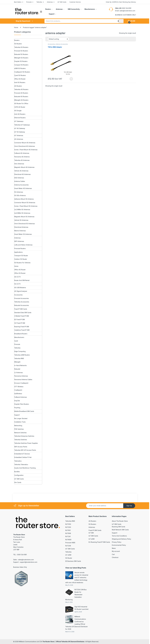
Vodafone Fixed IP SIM (22, 330)
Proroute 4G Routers (21, 93)
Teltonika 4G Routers (21, 89)
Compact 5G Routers (21, 65)
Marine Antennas (20, 231)
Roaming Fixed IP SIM (22, 327)
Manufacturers (90, 9)
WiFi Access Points (21, 447)
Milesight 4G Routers (21, 100)
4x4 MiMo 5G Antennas (22, 213)
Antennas (50, 2)
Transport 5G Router (21, 256)
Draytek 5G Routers (21, 61)
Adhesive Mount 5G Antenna (24, 199)
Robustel (17, 369)
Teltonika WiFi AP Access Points (25, 450)
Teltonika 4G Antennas (22, 160)
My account (116, 551)
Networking (18, 426)
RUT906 (68, 533)
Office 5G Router (20, 79)
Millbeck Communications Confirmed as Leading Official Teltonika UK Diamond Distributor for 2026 (77, 623)
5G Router (69, 558)
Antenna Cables (20, 181)
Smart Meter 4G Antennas (23, 188)
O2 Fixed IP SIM (20, 323)
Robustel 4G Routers (21, 97)
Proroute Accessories (22, 298)
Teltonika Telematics (21, 464)
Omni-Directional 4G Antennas (25, 146)
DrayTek (17, 401)
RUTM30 (68, 540)
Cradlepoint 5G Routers (22, 72)
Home (16, 27)
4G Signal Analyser (21, 291)
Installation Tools (20, 422)
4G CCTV (17, 277)
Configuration (19, 475)
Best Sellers (18, 2)
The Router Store (48, 642)
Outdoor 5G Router (21, 259)
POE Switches (19, 429)
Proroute (29, 2)
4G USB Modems (20, 288)
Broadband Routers (21, 334)
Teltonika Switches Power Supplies (26, 443)
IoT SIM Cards (62, 2)
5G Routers (18, 44)
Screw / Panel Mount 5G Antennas (26, 206)
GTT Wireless (19, 387)
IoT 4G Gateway (20, 128)
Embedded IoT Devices (22, 454)
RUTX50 (68, 524)
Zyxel (16, 341)
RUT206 (68, 546)
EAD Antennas (19, 178)
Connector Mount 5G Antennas (25, 203)
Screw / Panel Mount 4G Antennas (26, 150)
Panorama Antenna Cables (23, 379)
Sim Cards (18, 482)
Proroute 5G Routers (21, 51)
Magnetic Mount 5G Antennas (24, 217)
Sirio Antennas (19, 164)
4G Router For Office (21, 103)
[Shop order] (58, 39)
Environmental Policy (119, 545)
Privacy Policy (117, 542)
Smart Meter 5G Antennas (23, 234)
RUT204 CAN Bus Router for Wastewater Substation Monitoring (76, 595)
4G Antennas (19, 139)
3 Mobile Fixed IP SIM (22, 316)
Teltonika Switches (21, 440)
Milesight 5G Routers (21, 58)
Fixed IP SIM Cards (21, 309)
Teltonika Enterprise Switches (24, 436)
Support (51, 14)
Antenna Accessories (62, 44)
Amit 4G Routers (20, 114)
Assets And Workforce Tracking (25, 468)
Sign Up (129, 506)
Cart (113, 554)
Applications (18, 252)
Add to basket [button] (71, 79)
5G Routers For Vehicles (22, 263)
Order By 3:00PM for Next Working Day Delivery (121, 2)
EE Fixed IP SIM (19, 320)
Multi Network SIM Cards (120, 530)
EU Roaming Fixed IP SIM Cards (99, 542)
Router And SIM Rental (22, 280)
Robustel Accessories (22, 305)
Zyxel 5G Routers (20, 75)
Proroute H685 (70, 543)
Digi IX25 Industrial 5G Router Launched (81, 608)
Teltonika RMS (19, 358)
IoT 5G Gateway (20, 132)
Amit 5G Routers (20, 82)
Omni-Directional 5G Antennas (25, 224)
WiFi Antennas (19, 241)
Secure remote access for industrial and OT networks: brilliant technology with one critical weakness (77, 577)
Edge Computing (20, 351)
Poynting (17, 408)
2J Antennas (18, 373)
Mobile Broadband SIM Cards (24, 411)
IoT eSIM (68, 555)
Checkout (115, 557)
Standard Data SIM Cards (23, 313)
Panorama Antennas (21, 376)
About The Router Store (120, 521)
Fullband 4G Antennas (22, 153)
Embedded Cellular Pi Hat (23, 457)
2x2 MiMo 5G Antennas (22, 210)
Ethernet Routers (20, 118)
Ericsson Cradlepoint (21, 383)
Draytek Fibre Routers (22, 404)
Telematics (18, 461)
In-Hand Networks (20, 365)
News (114, 548)
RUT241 (68, 536)
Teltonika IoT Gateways (22, 125)
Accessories (51, 44)
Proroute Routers (20, 248)
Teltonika (39, 2)
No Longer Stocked (21, 418)
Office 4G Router (20, 270)
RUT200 (68, 527)
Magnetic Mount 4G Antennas (24, 167)
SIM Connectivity (74, 9)
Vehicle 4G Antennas (21, 171)
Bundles (17, 472)
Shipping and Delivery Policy (121, 539)
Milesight (17, 362)
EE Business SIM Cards (73, 561)
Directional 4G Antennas (22, 174)
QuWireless (18, 394)
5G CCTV (17, 284)
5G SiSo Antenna (20, 195)
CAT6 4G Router (20, 107)
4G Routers (18, 86)
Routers (48, 9)
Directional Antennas (21, 227)
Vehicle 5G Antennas (21, 220)
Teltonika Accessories (22, 302)
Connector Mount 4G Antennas (25, 143)
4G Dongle (18, 111)
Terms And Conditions (119, 536)
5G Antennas (19, 192)
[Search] (121, 21)
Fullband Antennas (21, 397)
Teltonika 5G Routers (21, 47)
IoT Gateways (19, 121)
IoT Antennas (19, 135)
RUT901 (68, 530)
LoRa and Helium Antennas (23, 245)
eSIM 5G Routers (20, 68)
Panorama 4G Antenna (22, 157)
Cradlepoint (18, 390)
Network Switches (20, 433)
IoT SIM (91, 533)
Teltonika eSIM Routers (22, 355)
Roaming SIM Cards (119, 527)
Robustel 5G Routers (21, 54)
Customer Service (75, 2)
